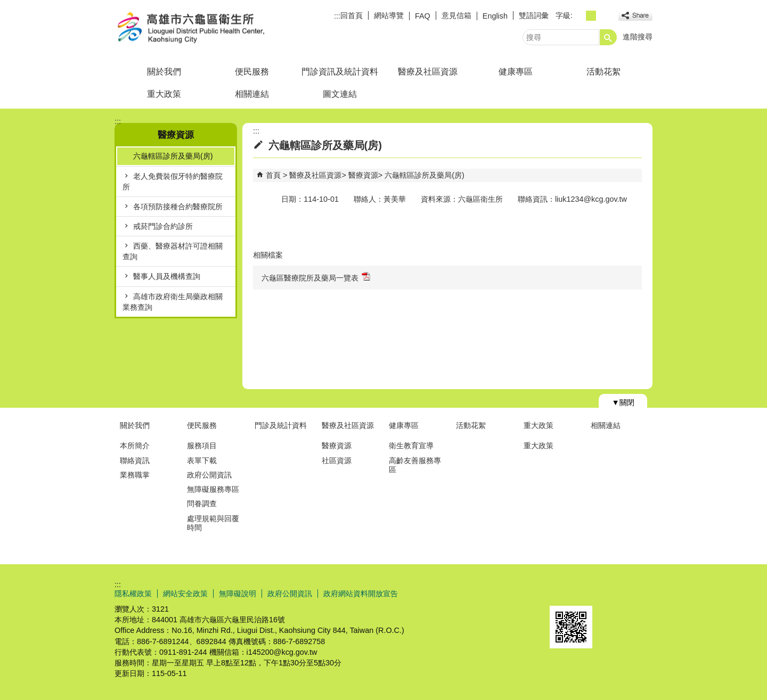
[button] (608, 37)
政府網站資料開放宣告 (361, 594)
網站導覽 (389, 15)
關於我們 (164, 72)
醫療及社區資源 (428, 72)
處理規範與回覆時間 (213, 523)
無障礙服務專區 (213, 489)
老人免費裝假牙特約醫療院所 (173, 182)
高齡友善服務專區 (415, 465)
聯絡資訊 (135, 460)
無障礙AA (614, 593)
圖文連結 (340, 94)
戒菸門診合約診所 (163, 226)
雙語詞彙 (534, 15)
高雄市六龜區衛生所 (205, 28)
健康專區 (516, 72)
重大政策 (164, 94)
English (495, 16)
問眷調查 (202, 504)
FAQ (423, 16)
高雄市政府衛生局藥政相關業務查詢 (173, 302)
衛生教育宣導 (411, 446)
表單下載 (202, 460)
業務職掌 (135, 475)
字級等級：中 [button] (591, 16)
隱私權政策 (133, 594)
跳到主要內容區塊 (6, 6)
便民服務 (252, 72)
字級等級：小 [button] (579, 16)
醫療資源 (363, 175)
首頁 (273, 175)
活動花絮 (603, 72)
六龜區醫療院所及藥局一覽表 (316, 277)
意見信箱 (456, 15)
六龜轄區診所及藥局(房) (173, 156)
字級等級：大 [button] (603, 16)
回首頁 (352, 15)
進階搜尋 (638, 37)
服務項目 (202, 446)
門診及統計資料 (281, 425)
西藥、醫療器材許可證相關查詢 (173, 251)
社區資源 (337, 460)
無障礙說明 (238, 594)
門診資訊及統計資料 (340, 72)
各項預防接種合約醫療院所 (178, 207)
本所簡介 (135, 446)
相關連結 (252, 94)
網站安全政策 (185, 594)
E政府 (561, 592)
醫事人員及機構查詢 (167, 276)
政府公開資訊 (209, 475)
